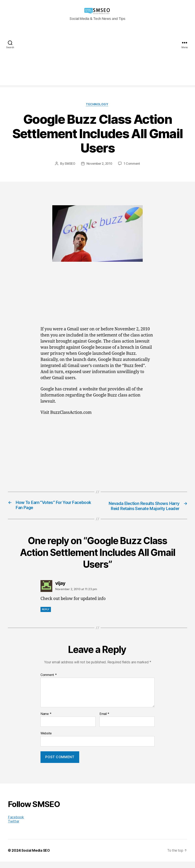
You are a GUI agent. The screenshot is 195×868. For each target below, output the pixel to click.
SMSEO (69, 164)
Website (46, 740)
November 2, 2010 (99, 164)
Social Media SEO (36, 857)
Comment (49, 681)
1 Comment (133, 164)
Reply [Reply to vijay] (46, 616)
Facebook (16, 824)
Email (104, 720)
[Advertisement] (97, 58)
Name (46, 720)
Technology (97, 105)
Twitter (14, 828)
